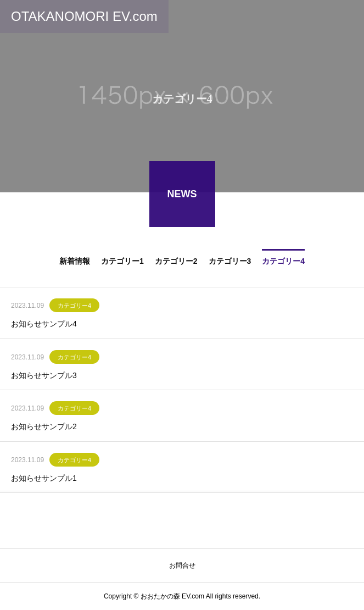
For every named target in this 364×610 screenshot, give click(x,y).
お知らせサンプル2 (44, 428)
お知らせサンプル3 (44, 376)
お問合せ (182, 565)
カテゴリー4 (74, 307)
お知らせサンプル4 (44, 325)
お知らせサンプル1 (44, 479)
